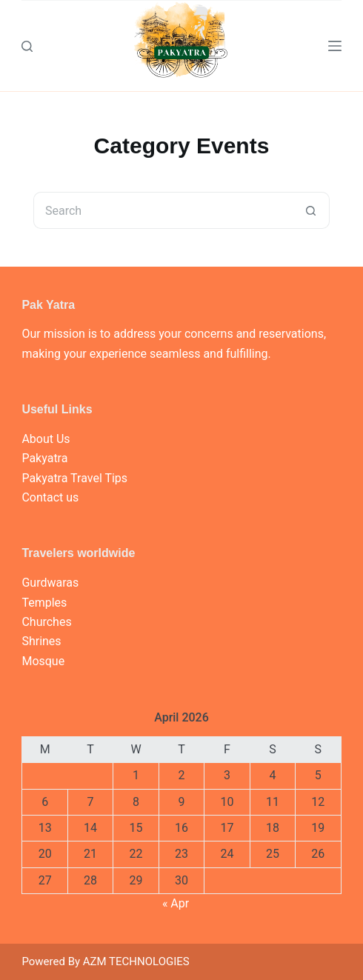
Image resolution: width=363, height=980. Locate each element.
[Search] (27, 46)
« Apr (176, 903)
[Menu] (335, 46)
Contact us (50, 497)
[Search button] (311, 210)
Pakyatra (44, 458)
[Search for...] (163, 210)
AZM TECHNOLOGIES (136, 961)
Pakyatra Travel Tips (74, 478)
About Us (46, 439)
